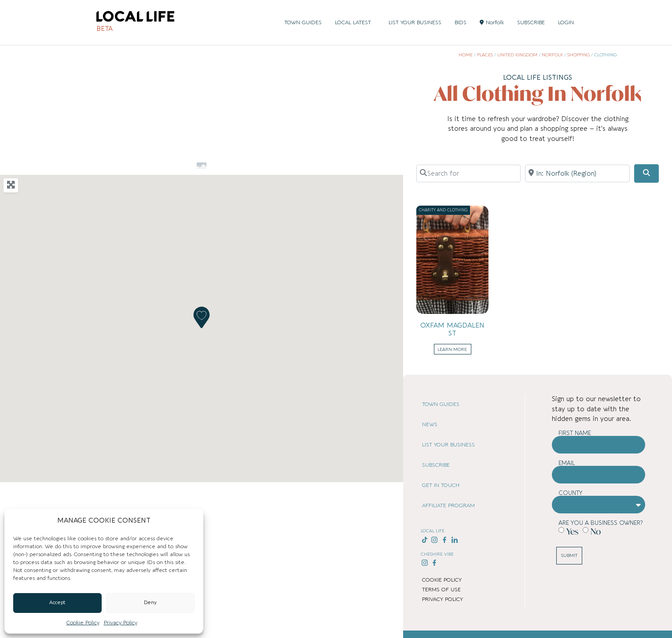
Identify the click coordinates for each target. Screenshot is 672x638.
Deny (150, 603)
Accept (57, 603)
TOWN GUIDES (303, 22)
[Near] (577, 173)
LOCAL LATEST (355, 22)
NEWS (430, 424)
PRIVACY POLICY (442, 599)
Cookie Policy (83, 623)
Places (485, 55)
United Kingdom (517, 55)
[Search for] (468, 173)
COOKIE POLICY (442, 580)
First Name (575, 433)
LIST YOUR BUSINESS (415, 22)
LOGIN (566, 22)
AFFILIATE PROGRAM (448, 505)
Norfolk (492, 22)
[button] (202, 317)
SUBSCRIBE (531, 22)
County (571, 493)
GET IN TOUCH (441, 485)
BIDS (461, 22)
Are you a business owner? (600, 523)
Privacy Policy (121, 623)
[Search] (646, 173)
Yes (572, 531)
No (596, 531)
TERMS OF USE (441, 590)
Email (567, 463)
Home (466, 55)
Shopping (578, 55)
